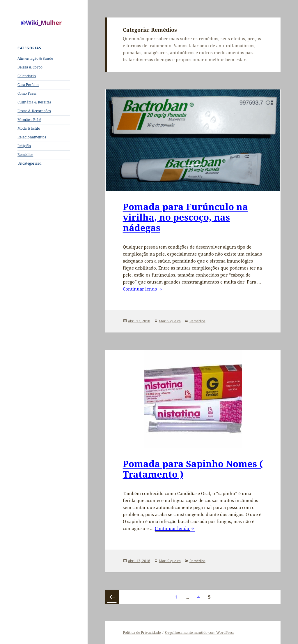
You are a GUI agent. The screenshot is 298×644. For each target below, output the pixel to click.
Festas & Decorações (34, 111)
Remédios (25, 155)
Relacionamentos (32, 137)
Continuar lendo (143, 289)
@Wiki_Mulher (41, 23)
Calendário (27, 76)
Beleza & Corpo (30, 67)
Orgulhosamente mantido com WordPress (199, 632)
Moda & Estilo (29, 128)
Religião (24, 146)
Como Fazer (27, 93)
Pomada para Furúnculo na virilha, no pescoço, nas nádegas (185, 217)
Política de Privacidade (142, 632)
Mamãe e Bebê (29, 120)
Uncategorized (29, 163)
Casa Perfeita (28, 85)
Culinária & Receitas (34, 102)
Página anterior (112, 597)
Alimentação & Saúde (35, 58)
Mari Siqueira (170, 321)
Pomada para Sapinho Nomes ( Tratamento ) (193, 469)
